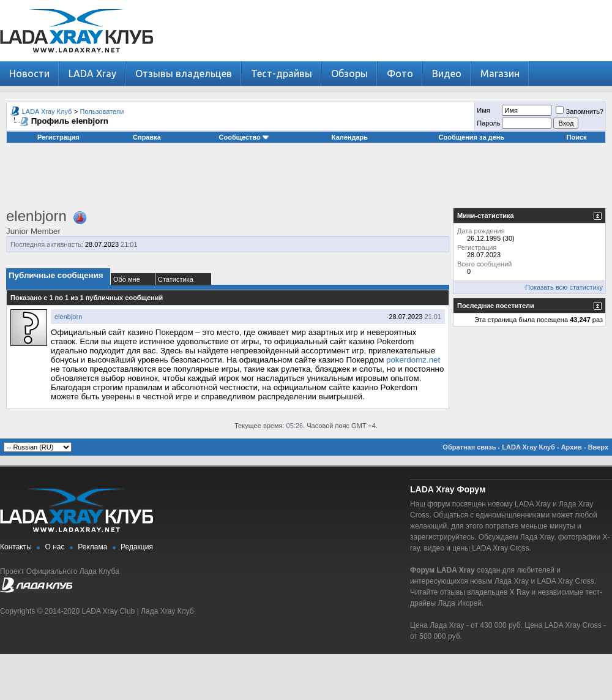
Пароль (488, 123)
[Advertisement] (306, 180)
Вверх (598, 447)
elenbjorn (68, 317)
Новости (29, 73)
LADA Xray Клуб (47, 111)
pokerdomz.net (413, 360)
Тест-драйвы (282, 73)
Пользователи (102, 111)
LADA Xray (92, 73)
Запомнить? (580, 111)
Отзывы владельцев (184, 73)
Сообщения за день (472, 137)
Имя (483, 110)
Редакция (137, 547)
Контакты (16, 547)
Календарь (350, 137)
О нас (55, 547)
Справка (147, 137)
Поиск (577, 137)
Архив (572, 447)
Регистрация (58, 137)
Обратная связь (469, 447)
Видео (447, 73)
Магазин (500, 73)
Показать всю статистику (564, 287)
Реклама (92, 547)
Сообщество (244, 137)
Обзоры (349, 73)
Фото (400, 73)
